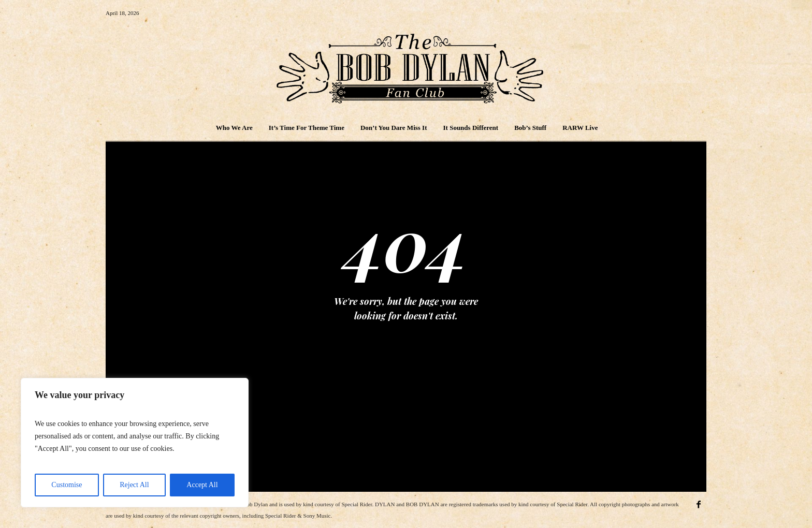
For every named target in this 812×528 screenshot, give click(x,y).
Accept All (202, 485)
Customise (67, 485)
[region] (135, 443)
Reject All (134, 485)
